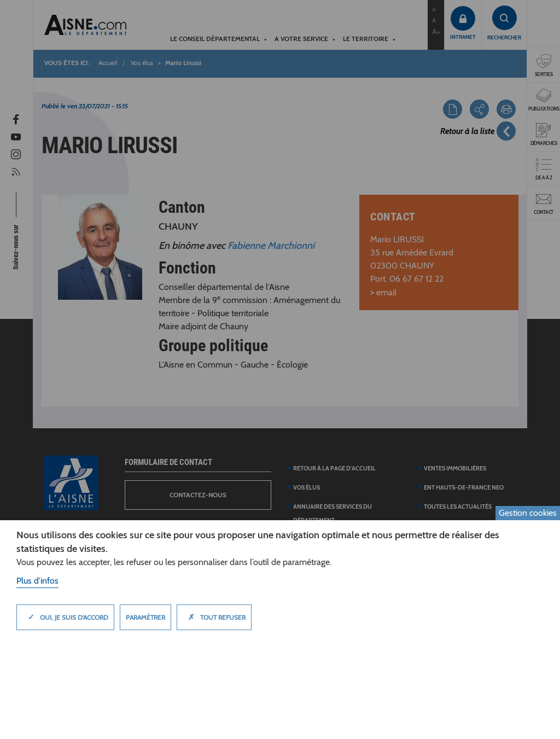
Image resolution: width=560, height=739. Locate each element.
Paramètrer (145, 617)
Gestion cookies (528, 513)
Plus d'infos (37, 581)
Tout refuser (214, 617)
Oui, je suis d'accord (65, 617)
